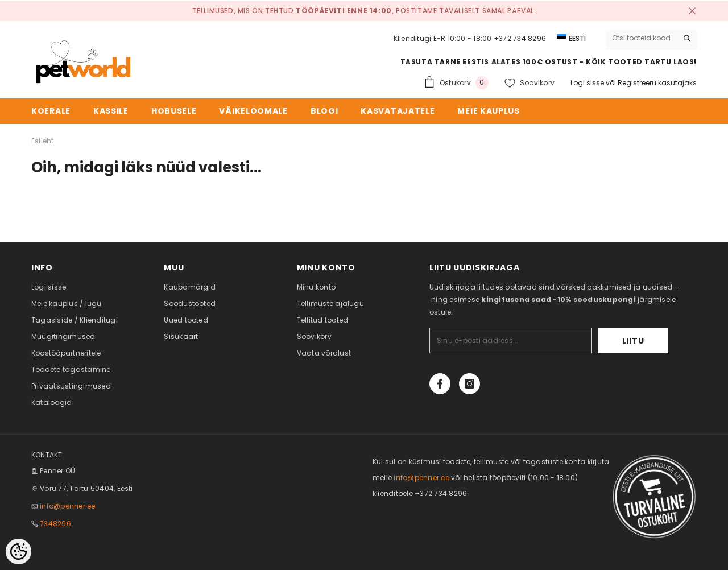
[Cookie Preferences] (18, 552)
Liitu (633, 341)
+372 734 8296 (520, 38)
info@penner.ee (67, 506)
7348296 (55, 524)
